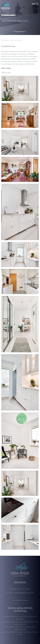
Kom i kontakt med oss (20, 601)
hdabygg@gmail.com (24, 594)
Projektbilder (20, 31)
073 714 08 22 (24, 590)
